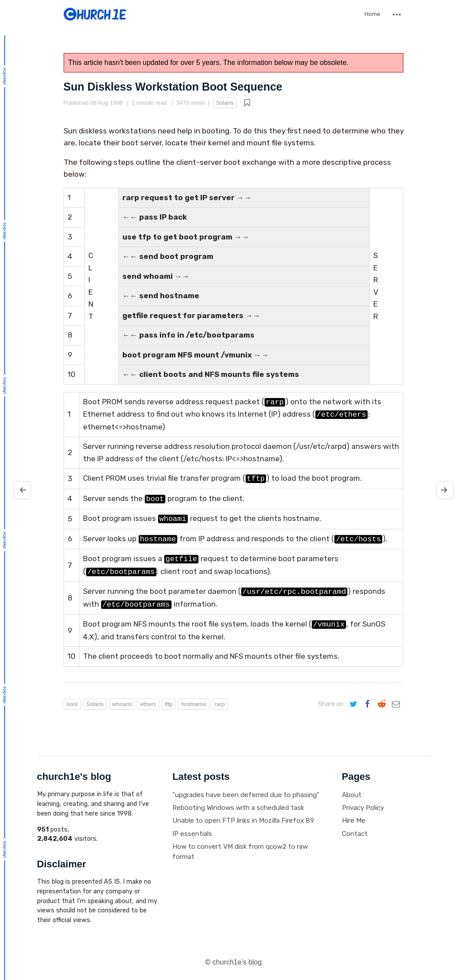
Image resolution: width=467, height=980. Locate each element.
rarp (220, 704)
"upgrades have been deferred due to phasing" (246, 795)
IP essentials (192, 834)
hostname (194, 704)
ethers (148, 704)
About (352, 795)
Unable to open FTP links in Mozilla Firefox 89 (243, 820)
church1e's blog (237, 962)
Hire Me (354, 820)
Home (372, 14)
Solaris (225, 103)
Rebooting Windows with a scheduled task (238, 808)
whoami (122, 704)
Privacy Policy (363, 808)
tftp (169, 704)
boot (72, 704)
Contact (355, 834)
